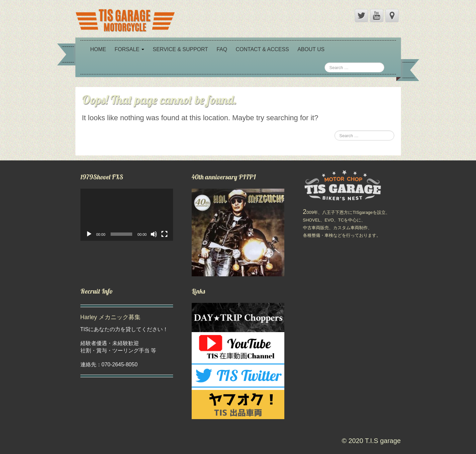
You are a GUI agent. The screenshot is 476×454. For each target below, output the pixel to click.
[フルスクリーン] (164, 234)
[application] (127, 215)
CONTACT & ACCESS (262, 49)
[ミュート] (154, 234)
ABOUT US (311, 49)
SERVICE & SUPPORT (181, 49)
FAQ (222, 49)
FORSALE (129, 49)
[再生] (89, 234)
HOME (98, 49)
